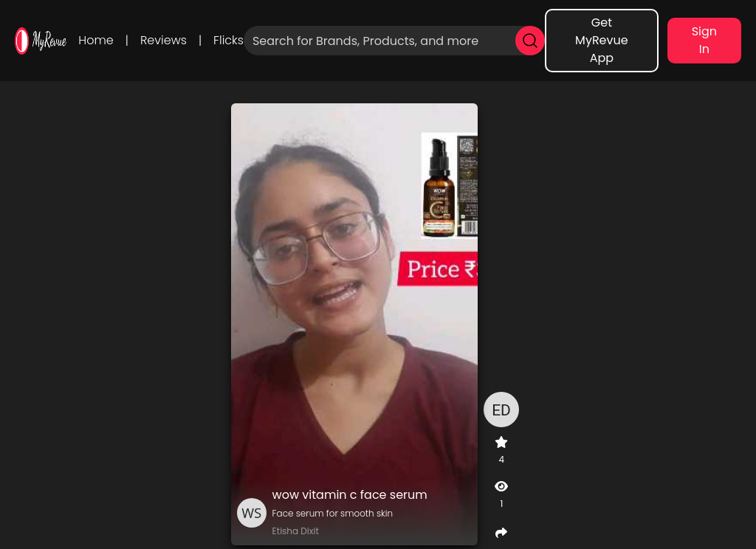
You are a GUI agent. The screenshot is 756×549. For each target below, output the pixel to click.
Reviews (164, 40)
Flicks (228, 40)
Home (96, 40)
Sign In (704, 40)
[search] (530, 41)
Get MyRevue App (602, 40)
